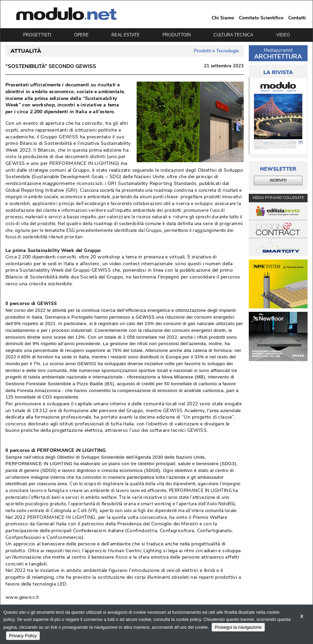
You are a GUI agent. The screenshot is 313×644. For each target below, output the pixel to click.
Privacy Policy (23, 636)
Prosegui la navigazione (238, 627)
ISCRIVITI (278, 180)
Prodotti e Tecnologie (216, 51)
